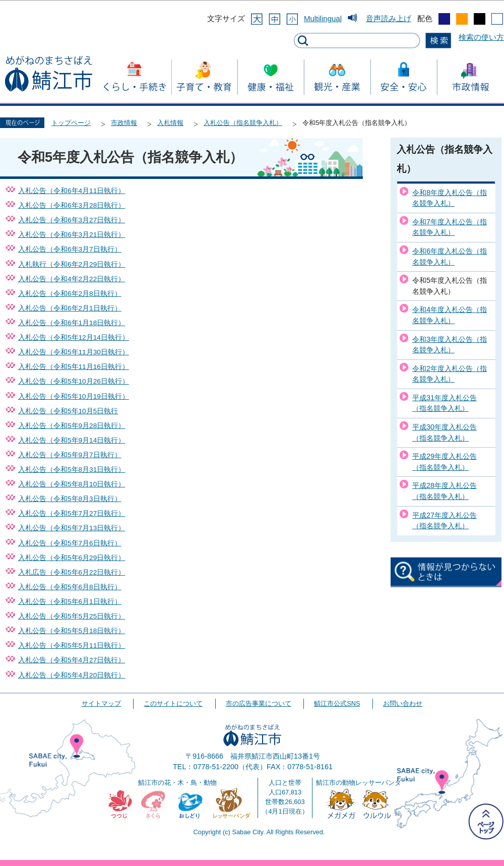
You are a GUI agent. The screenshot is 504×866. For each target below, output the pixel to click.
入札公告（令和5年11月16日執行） (74, 367)
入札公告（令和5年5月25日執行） (72, 616)
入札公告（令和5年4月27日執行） (72, 660)
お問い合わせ (403, 703)
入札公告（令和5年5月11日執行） (72, 645)
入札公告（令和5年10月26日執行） (74, 381)
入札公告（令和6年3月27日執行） (72, 220)
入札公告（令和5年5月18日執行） (72, 631)
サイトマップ (101, 703)
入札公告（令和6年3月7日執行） (70, 249)
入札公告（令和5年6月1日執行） (70, 602)
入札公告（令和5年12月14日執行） (74, 337)
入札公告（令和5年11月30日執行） (74, 352)
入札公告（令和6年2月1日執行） (70, 308)
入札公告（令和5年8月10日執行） (72, 484)
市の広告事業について (259, 703)
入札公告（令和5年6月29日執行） (72, 558)
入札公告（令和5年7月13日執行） (72, 528)
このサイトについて (173, 703)
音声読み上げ (389, 18)
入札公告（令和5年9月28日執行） (72, 426)
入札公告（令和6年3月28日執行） (72, 205)
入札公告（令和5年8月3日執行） (70, 499)
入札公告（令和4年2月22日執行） (72, 279)
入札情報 (170, 123)
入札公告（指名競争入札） (243, 123)
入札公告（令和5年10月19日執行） (74, 396)
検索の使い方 (481, 37)
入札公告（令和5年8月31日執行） (72, 470)
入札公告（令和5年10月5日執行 (68, 411)
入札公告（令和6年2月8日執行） (70, 294)
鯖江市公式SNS (337, 703)
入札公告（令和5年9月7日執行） (70, 455)
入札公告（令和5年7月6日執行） (70, 543)
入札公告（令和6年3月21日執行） (72, 235)
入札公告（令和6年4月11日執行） (72, 191)
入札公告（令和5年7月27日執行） (72, 513)
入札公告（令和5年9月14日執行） (72, 440)
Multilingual (323, 18)
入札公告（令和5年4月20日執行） (72, 675)
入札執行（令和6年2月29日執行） (72, 264)
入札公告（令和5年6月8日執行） (70, 587)
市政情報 (124, 123)
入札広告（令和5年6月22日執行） (72, 572)
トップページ (71, 123)
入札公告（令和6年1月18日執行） (72, 323)
